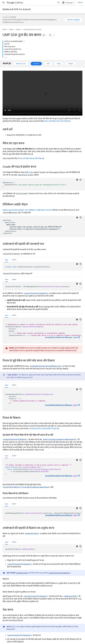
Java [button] (6, 260)
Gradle (31, 172)
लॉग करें (80, 3)
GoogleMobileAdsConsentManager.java (61, 337)
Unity (59, 64)
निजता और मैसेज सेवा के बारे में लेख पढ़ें (57, 121)
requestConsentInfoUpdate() (36, 293)
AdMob (15, 3)
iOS (48, 64)
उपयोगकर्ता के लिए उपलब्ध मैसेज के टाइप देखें (44, 429)
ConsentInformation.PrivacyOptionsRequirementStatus (26, 487)
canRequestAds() (32, 534)
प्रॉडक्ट (11, 30)
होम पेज (5, 30)
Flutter (71, 64)
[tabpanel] (42, 266)
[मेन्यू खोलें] (3, 3)
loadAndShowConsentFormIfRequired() (46, 366)
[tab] (6, 260)
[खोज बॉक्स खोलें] (59, 3)
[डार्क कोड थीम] (77, 180)
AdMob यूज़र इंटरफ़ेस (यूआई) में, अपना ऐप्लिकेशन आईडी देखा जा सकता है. (27, 210)
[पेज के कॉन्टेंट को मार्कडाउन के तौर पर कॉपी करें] (50, 35)
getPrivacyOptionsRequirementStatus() (60, 439)
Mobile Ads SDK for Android (17, 9)
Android (21, 64)
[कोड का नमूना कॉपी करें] (81, 180)
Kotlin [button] (14, 260)
